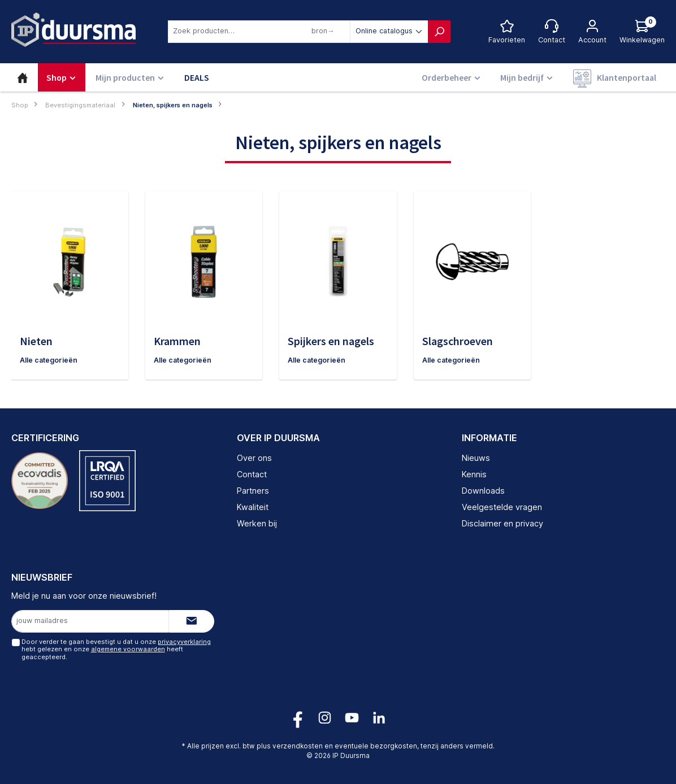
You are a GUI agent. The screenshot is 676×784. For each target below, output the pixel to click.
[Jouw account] (592, 32)
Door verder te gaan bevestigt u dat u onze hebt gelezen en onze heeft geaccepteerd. (116, 650)
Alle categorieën (49, 360)
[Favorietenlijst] (507, 32)
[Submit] (192, 621)
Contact (252, 475)
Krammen (177, 341)
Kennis (474, 475)
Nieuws (476, 458)
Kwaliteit (253, 507)
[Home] (23, 77)
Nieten (36, 341)
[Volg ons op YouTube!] (352, 718)
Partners (253, 491)
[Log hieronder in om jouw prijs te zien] (642, 32)
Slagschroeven (458, 341)
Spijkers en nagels (331, 341)
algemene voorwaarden (127, 650)
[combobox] (259, 32)
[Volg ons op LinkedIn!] (379, 718)
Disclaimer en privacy (502, 523)
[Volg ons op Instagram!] (325, 718)
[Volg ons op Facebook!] (298, 718)
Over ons (254, 458)
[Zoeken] (439, 32)
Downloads (483, 491)
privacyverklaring (184, 642)
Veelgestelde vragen (502, 507)
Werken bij (257, 523)
